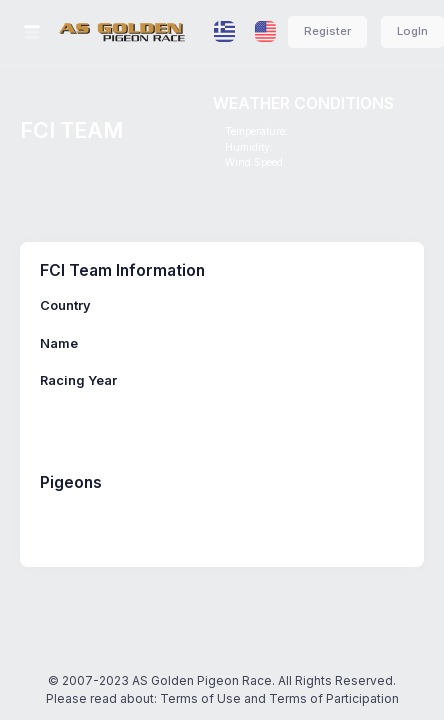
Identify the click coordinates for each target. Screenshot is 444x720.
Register (327, 31)
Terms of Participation (334, 698)
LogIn (412, 31)
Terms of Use (200, 698)
